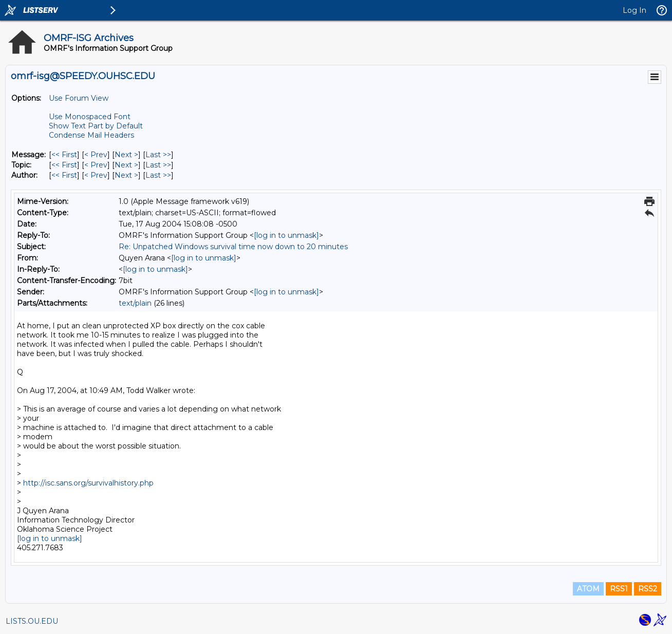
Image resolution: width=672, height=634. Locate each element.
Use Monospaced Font (90, 117)
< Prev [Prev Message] (96, 155)
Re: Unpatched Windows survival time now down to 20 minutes (233, 247)
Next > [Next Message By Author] (126, 175)
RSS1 (619, 589)
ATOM (588, 589)
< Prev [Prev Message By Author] (96, 175)
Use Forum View (79, 98)
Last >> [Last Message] (158, 155)
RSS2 (648, 589)
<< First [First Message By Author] (64, 175)
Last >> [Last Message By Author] (158, 175)
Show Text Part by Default (96, 126)
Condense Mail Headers (91, 135)
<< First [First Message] (64, 155)
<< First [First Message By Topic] (64, 165)
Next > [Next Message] (126, 155)
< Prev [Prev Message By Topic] (96, 165)
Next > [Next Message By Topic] (126, 165)
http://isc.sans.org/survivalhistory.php (88, 483)
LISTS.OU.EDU (32, 621)
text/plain (135, 303)
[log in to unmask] (286, 235)
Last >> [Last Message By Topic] (158, 165)
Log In (634, 10)
